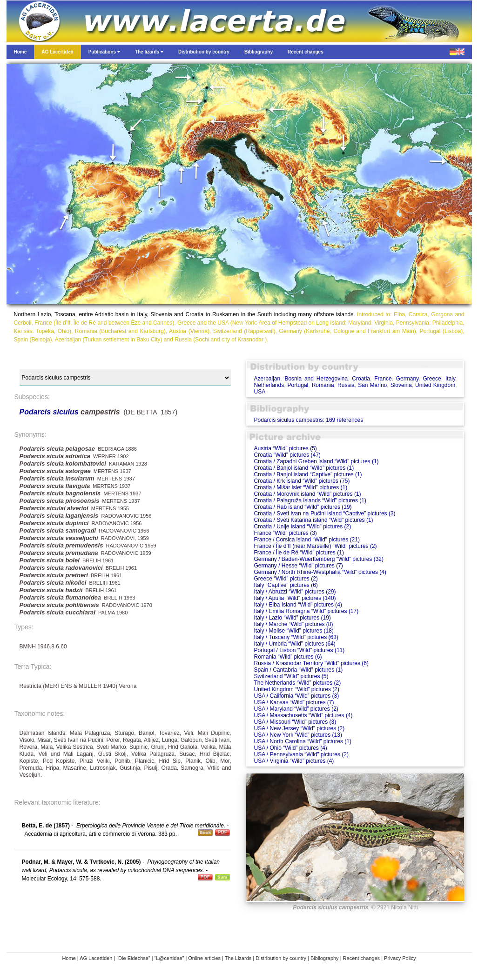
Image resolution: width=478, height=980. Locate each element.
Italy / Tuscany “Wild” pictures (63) (296, 637)
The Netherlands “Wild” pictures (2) (297, 683)
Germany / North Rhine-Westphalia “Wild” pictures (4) (320, 572)
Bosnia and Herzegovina (316, 379)
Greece (432, 379)
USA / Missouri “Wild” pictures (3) (295, 722)
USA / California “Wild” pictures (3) (296, 696)
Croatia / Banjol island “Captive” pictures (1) (308, 474)
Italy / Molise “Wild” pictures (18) (293, 631)
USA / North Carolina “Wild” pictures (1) (302, 741)
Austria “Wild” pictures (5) (285, 448)
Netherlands (269, 385)
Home (69, 958)
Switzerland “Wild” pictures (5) (291, 676)
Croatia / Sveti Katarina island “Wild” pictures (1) (313, 520)
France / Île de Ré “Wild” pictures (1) (299, 553)
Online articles (204, 958)
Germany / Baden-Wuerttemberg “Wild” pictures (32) (319, 559)
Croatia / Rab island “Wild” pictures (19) (303, 507)
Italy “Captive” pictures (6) (286, 585)
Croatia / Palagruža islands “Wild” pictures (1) (310, 500)
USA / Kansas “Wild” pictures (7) (294, 702)
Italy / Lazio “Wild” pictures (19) (292, 618)
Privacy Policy (400, 958)
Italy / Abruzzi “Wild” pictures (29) (295, 592)
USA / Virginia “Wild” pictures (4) (294, 761)
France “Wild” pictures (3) (285, 533)
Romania (323, 385)
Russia (346, 385)
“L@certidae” (169, 958)
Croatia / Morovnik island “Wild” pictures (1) (307, 494)
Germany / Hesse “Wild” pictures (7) (298, 566)
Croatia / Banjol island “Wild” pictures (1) (304, 468)
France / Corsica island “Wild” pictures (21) (306, 540)
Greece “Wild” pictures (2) (286, 579)
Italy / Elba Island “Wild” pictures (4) (298, 605)
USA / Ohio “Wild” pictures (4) (290, 748)
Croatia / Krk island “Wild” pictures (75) (302, 481)
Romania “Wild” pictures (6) (288, 657)
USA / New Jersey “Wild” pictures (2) (299, 728)
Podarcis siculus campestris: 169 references (308, 420)
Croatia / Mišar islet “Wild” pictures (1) (300, 487)
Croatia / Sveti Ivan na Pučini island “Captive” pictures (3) (324, 513)
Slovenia (401, 385)
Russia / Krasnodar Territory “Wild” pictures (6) (311, 663)
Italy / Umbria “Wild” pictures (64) (294, 644)
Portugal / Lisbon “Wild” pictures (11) (299, 650)
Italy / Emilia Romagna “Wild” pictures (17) (306, 611)
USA (259, 392)
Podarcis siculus (49, 412)
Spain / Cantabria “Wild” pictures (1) (298, 670)
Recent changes (362, 958)
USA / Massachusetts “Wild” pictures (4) (303, 715)
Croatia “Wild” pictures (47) (287, 455)
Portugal (298, 385)
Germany (407, 379)
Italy (450, 379)
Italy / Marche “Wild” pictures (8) (293, 624)
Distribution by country (281, 958)
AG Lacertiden (96, 958)
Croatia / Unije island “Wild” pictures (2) (302, 527)
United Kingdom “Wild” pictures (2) (296, 689)
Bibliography (325, 958)
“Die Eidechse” (133, 958)
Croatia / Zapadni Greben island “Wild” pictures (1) (316, 461)
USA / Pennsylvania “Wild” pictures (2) (301, 754)
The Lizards (238, 958)
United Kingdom (435, 385)
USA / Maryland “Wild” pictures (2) (296, 709)
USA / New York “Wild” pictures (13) (298, 735)
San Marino (372, 385)
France (383, 379)
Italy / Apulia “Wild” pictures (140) (295, 598)
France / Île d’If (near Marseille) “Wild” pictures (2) (315, 546)
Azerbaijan (267, 379)
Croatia (361, 379)
